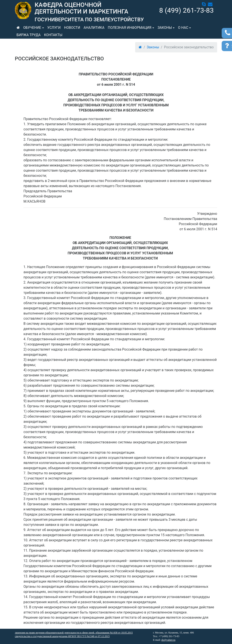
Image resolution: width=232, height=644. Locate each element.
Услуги (54, 28)
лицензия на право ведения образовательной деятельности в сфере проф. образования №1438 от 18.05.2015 (74, 633)
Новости (72, 28)
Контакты (53, 35)
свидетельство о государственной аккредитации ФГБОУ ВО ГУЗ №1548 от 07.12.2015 (62, 636)
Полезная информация (130, 28)
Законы (165, 28)
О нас (183, 28)
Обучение (32, 28)
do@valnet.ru (168, 640)
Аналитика (94, 28)
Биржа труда (29, 35)
